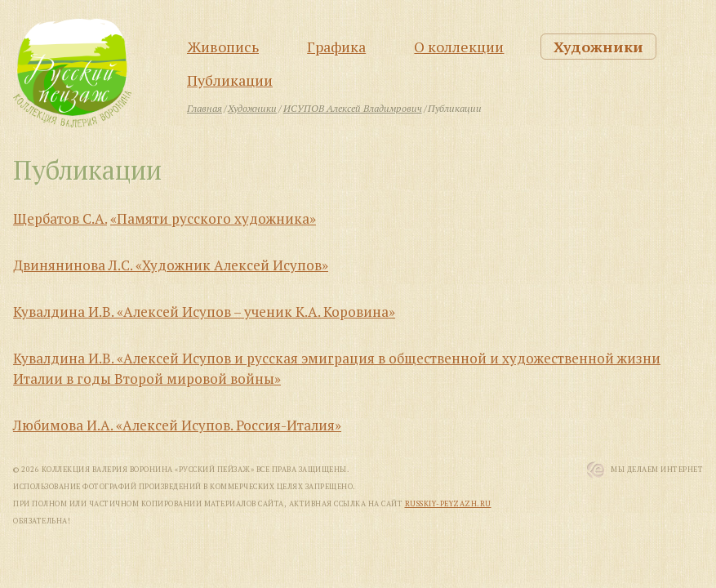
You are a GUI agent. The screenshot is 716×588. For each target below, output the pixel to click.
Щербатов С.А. (60, 218)
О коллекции (459, 47)
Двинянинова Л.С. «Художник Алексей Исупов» (171, 265)
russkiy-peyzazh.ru (448, 504)
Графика (336, 47)
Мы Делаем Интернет (657, 470)
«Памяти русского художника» (213, 218)
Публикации (230, 80)
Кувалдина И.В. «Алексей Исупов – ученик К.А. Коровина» (204, 312)
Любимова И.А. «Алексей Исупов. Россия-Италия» (177, 425)
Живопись (223, 47)
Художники (598, 47)
